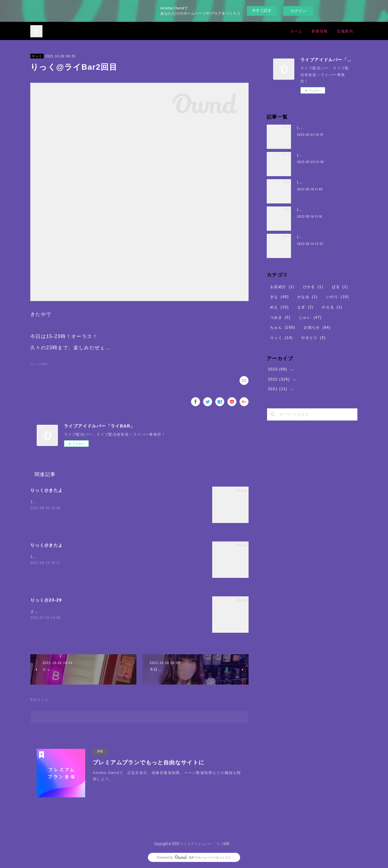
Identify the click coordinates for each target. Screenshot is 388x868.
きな (279, 297)
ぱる (340, 287)
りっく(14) (39, 364)
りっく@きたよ (47, 490)
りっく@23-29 (46, 600)
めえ (279, 307)
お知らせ (317, 327)
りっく (37, 56)
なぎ (306, 307)
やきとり (314, 338)
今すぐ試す (262, 10)
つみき (280, 317)
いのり (338, 297)
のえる (332, 307)
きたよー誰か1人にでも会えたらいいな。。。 (72, 612)
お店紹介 (282, 287)
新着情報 (320, 31)
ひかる (313, 287)
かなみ (308, 297)
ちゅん (283, 327)
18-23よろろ (42, 557)
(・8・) (304, 128)
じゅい (310, 317)
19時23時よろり (45, 502)
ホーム (296, 31)
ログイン (298, 11)
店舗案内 (345, 31)
